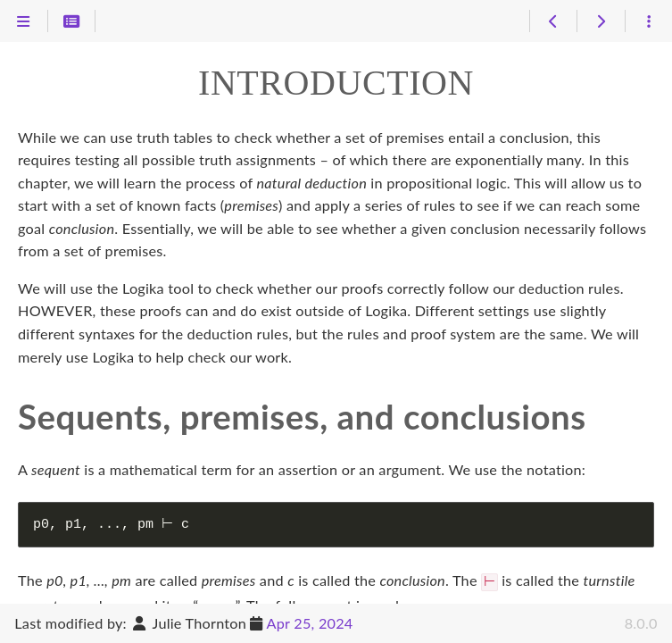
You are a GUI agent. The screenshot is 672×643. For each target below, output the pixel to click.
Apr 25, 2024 (310, 623)
